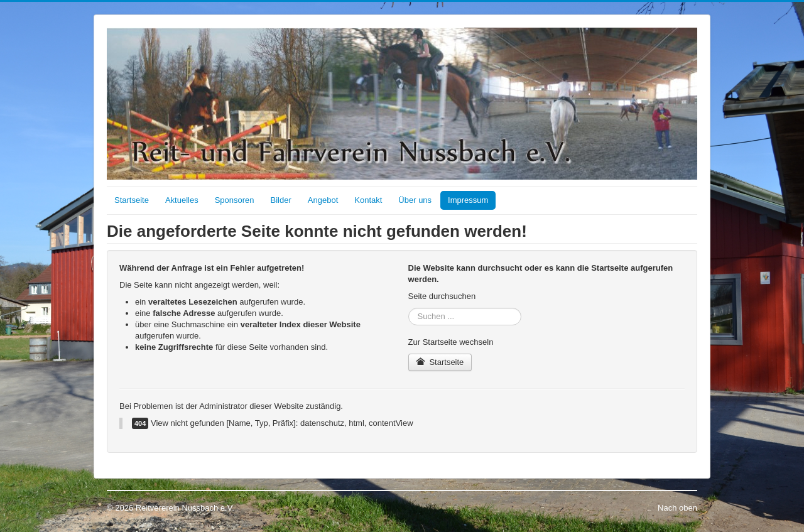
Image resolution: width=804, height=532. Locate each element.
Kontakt (368, 200)
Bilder (281, 200)
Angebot (323, 200)
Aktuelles (182, 200)
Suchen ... (409, 308)
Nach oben (677, 508)
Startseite (132, 200)
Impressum (468, 200)
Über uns (415, 200)
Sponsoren (235, 200)
